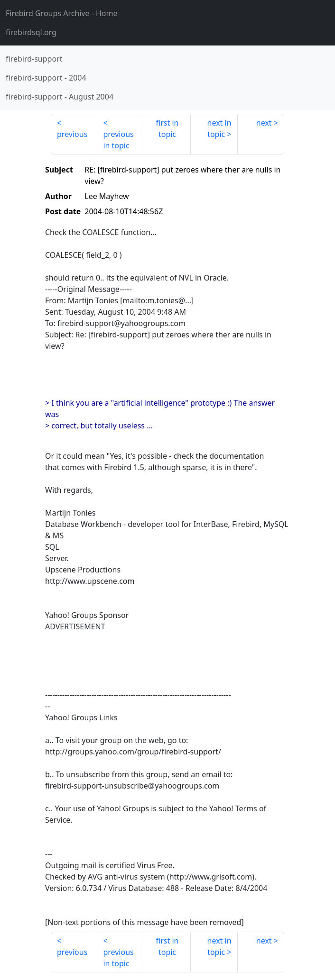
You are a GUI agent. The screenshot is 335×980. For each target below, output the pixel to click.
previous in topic (118, 140)
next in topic (219, 128)
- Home (62, 13)
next (264, 123)
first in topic (167, 128)
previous (72, 134)
